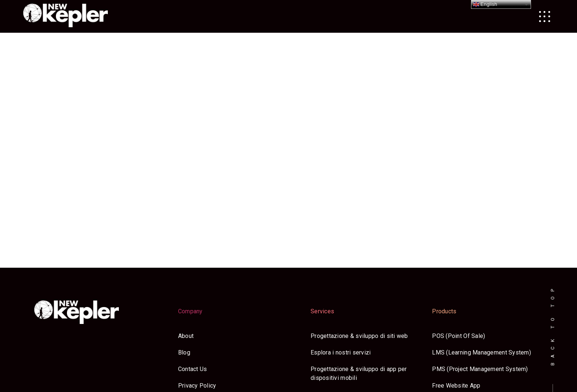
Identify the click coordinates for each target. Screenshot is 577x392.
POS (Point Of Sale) (459, 336)
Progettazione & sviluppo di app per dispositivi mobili (359, 373)
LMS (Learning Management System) (482, 352)
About (186, 336)
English (485, 4)
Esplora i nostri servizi (341, 352)
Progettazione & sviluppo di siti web (359, 336)
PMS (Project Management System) (480, 369)
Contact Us (193, 369)
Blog (184, 352)
